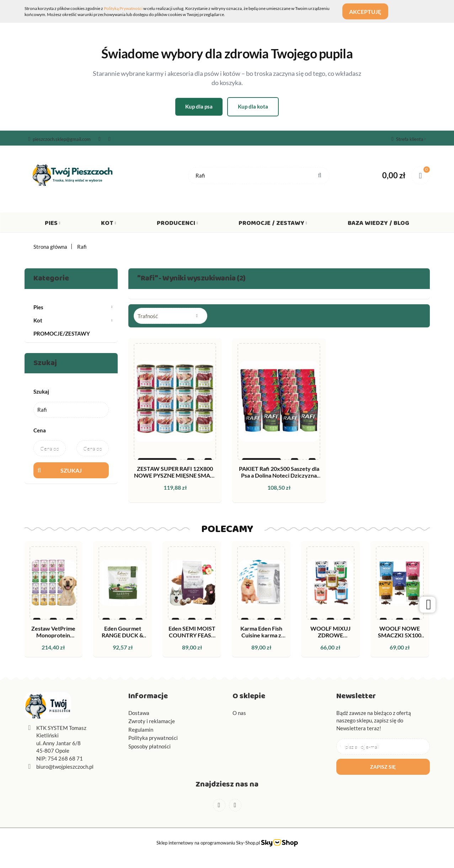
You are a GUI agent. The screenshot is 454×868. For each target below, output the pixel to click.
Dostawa (139, 713)
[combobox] (170, 316)
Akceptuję (369, 12)
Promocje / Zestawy (273, 225)
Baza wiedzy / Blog (378, 225)
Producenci (177, 225)
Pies (53, 225)
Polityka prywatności (153, 738)
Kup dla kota (253, 106)
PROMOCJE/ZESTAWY (62, 333)
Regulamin (141, 730)
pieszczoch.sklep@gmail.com (60, 139)
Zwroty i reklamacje (152, 721)
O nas (239, 713)
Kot (109, 225)
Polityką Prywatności (123, 8)
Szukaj (71, 470)
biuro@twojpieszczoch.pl (65, 767)
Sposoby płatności (149, 746)
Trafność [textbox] (148, 316)
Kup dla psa (199, 106)
